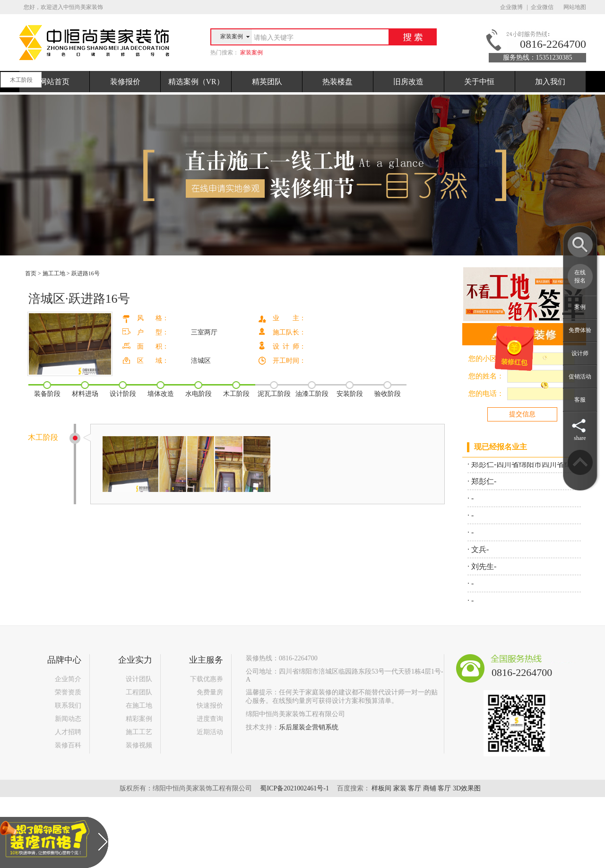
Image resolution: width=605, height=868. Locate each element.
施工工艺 (139, 732)
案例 (580, 307)
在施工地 (139, 706)
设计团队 (139, 679)
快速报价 (210, 706)
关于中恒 (479, 82)
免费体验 (580, 330)
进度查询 (210, 719)
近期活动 (210, 732)
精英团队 (267, 82)
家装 (400, 788)
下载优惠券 (207, 679)
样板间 (381, 788)
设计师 (580, 353)
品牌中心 (64, 660)
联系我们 (68, 706)
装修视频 (139, 745)
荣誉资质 (68, 692)
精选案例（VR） (196, 82)
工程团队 (139, 692)
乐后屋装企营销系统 (309, 727)
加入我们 (550, 82)
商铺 (430, 788)
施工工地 (54, 273)
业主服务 (206, 660)
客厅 (415, 788)
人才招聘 (68, 732)
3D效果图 (467, 788)
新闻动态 (68, 719)
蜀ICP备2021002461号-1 (294, 788)
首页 (31, 273)
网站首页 (54, 82)
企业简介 (68, 679)
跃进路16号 (86, 273)
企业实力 (135, 660)
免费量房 (210, 692)
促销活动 (580, 377)
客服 (580, 400)
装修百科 (68, 745)
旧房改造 (408, 82)
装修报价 (125, 82)
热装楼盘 (337, 82)
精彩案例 (139, 719)
